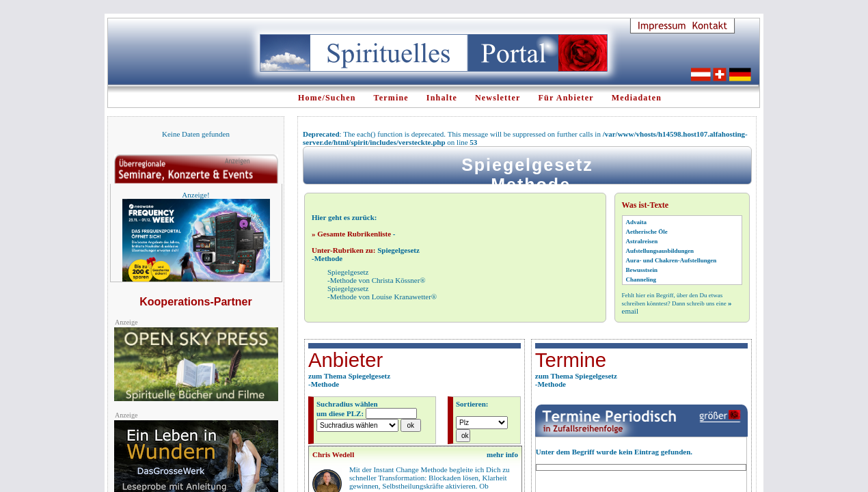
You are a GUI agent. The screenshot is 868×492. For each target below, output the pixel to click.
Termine (391, 98)
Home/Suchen (327, 98)
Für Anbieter (566, 98)
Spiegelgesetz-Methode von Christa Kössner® (377, 276)
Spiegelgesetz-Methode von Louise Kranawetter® (382, 292)
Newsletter (498, 98)
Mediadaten (637, 98)
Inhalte (442, 98)
